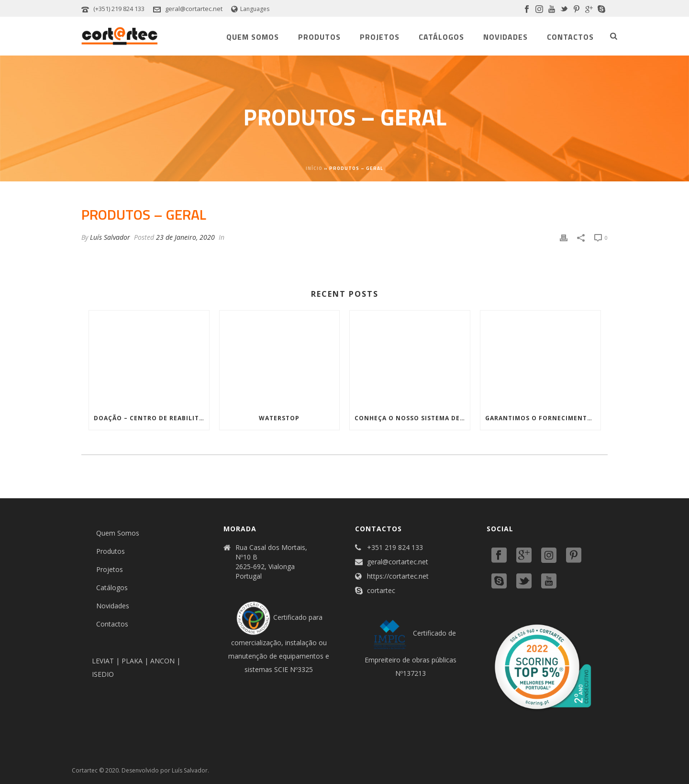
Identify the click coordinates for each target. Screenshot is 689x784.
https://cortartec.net (398, 576)
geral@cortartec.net (194, 9)
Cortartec (85, 770)
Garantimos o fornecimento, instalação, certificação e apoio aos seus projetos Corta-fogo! (543, 418)
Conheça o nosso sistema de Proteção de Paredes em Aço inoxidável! (412, 418)
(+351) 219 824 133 (119, 9)
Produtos (319, 37)
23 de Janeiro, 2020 (185, 237)
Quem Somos (253, 37)
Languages (250, 9)
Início (314, 168)
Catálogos (441, 37)
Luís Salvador (110, 237)
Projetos (380, 37)
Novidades (506, 37)
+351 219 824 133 (395, 548)
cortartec (381, 591)
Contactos (570, 37)
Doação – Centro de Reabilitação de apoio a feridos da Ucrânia (151, 418)
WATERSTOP (279, 418)
